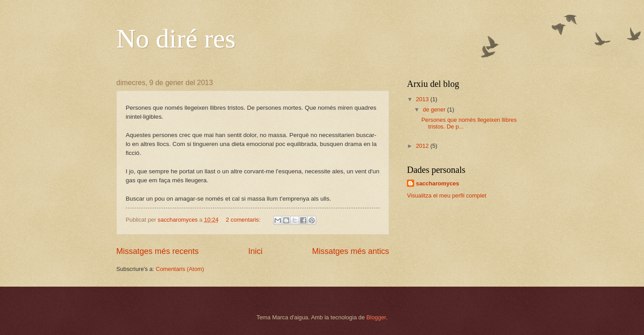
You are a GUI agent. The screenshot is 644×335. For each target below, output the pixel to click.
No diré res (176, 39)
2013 (423, 99)
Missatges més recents (157, 251)
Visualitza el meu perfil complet (447, 195)
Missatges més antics (351, 251)
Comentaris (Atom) (180, 269)
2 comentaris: (244, 220)
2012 (423, 146)
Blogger (376, 317)
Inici (255, 251)
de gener (435, 110)
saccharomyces (438, 183)
